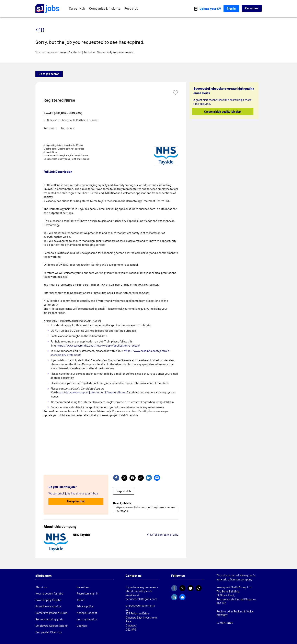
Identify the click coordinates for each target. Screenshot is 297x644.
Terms (80, 600)
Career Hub (77, 8)
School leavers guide (48, 606)
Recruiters (252, 8)
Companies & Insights (105, 8)
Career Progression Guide (51, 613)
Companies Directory (49, 632)
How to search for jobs (49, 593)
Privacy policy (85, 606)
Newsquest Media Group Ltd (234, 587)
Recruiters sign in (88, 593)
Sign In (231, 8)
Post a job (131, 8)
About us (41, 587)
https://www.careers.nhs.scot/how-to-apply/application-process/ (98, 345)
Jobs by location (87, 619)
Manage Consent (87, 613)
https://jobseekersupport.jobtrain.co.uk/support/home (91, 392)
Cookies (82, 626)
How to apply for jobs (48, 600)
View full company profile (163, 534)
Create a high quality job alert (223, 112)
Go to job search (49, 74)
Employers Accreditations (52, 626)
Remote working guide (49, 619)
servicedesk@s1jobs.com (141, 599)
